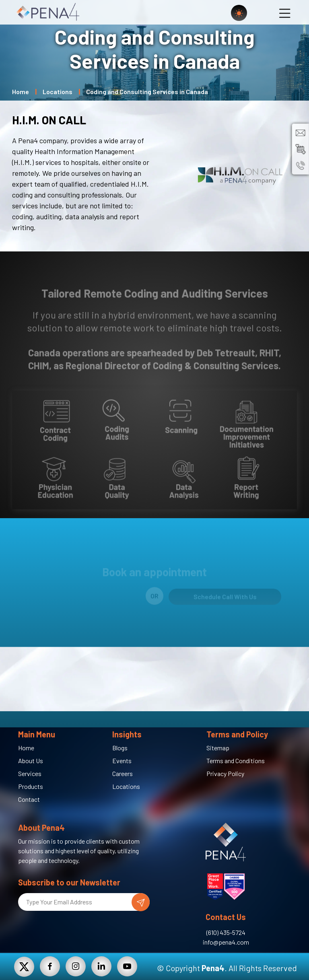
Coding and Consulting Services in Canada (147, 92)
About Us (31, 761)
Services (30, 773)
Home (21, 92)
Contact (29, 799)
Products (31, 786)
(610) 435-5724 (226, 932)
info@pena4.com (226, 942)
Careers (123, 773)
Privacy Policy (225, 773)
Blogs (120, 748)
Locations (58, 92)
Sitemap (218, 748)
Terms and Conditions (236, 761)
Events (122, 761)
